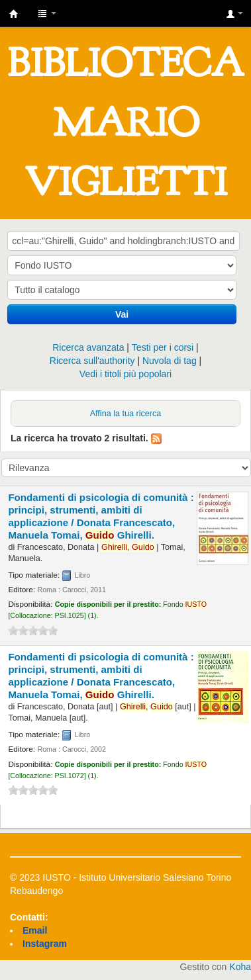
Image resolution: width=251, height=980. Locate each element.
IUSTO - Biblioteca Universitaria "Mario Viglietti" (14, 14)
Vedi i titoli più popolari (125, 374)
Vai (122, 314)
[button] (47, 13)
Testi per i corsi (163, 347)
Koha (240, 967)
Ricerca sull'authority (92, 361)
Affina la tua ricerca (126, 414)
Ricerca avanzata (88, 347)
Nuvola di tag (170, 361)
